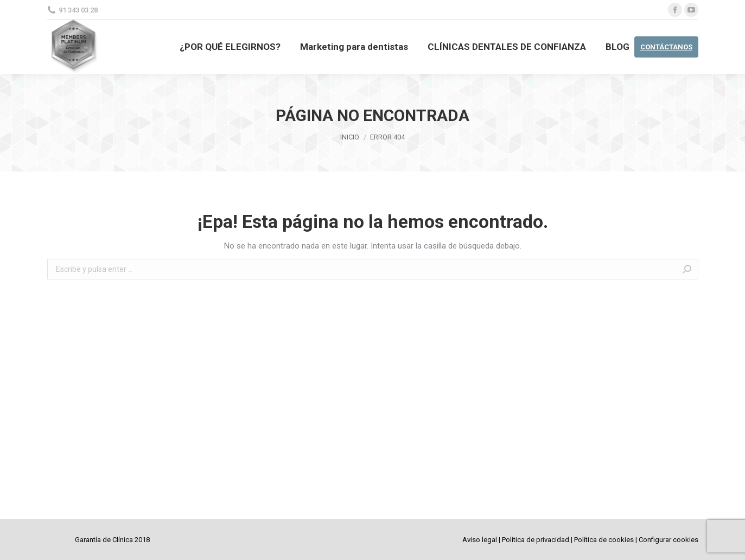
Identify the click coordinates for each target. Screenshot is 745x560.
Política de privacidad (536, 540)
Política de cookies (604, 540)
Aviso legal (480, 540)
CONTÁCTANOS (666, 47)
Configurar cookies (668, 540)
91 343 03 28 (78, 10)
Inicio (350, 137)
